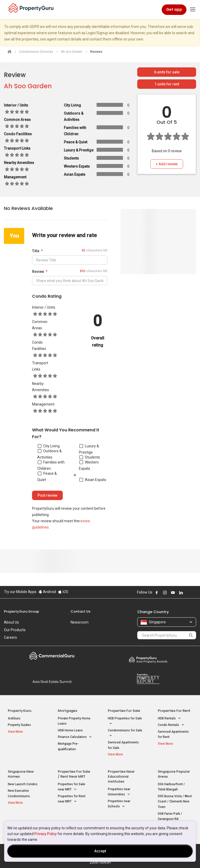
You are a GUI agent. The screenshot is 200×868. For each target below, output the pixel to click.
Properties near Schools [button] (119, 804)
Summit (52, 682)
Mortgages (67, 711)
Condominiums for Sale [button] (125, 734)
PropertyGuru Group (21, 611)
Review (38, 272)
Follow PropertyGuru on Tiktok (194, 593)
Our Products (15, 630)
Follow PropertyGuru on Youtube (173, 593)
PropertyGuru (20, 711)
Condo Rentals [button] (171, 725)
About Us (11, 622)
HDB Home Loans (70, 730)
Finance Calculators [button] (75, 737)
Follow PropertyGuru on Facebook (157, 593)
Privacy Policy (46, 834)
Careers (10, 637)
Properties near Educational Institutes (121, 776)
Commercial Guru (52, 656)
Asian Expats (93, 480)
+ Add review (167, 164)
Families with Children (51, 465)
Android (47, 592)
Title (36, 251)
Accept (100, 851)
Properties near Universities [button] (119, 792)
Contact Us (80, 611)
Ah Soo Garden (28, 86)
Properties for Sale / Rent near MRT (74, 774)
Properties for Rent (174, 711)
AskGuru (14, 718)
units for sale (167, 72)
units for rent (167, 84)
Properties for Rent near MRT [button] (72, 799)
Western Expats (89, 465)
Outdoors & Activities (49, 454)
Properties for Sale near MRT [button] (71, 787)
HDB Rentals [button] (169, 719)
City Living (49, 446)
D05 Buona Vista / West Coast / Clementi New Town (175, 802)
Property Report (148, 679)
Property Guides (19, 725)
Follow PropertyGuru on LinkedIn (181, 593)
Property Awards (148, 660)
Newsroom (80, 622)
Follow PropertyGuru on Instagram (165, 593)
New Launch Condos (23, 784)
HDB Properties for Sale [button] (125, 722)
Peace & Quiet (47, 477)
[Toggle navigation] (193, 10)
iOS (63, 592)
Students (90, 457)
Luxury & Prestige (89, 449)
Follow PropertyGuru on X (188, 593)
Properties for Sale (124, 711)
